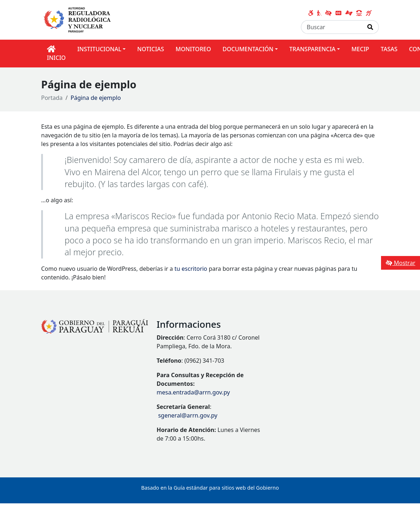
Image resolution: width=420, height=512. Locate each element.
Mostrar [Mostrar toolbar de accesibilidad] (401, 263)
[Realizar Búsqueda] (370, 27)
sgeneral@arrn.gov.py (188, 415)
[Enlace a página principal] (79, 19)
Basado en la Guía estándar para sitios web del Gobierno (210, 488)
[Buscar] (332, 27)
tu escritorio (191, 269)
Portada (52, 98)
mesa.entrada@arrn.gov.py (193, 392)
